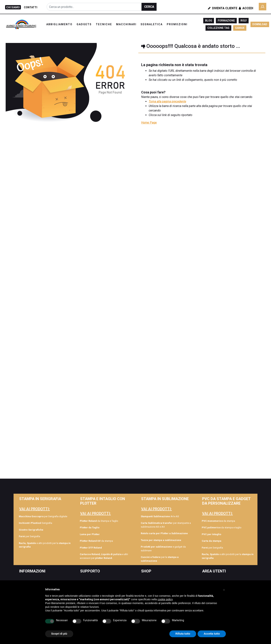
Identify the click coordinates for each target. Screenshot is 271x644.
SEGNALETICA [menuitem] (152, 24)
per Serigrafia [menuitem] (29, 536)
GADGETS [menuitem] (84, 24)
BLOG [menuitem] (209, 21)
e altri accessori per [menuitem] (104, 556)
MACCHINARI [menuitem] (126, 24)
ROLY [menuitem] (244, 21)
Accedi (246, 8)
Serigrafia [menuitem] (35, 523)
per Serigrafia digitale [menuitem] (43, 516)
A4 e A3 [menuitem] (160, 516)
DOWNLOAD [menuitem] (260, 24)
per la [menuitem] (160, 559)
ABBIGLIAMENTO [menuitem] (59, 24)
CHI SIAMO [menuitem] (13, 7)
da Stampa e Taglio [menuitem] (99, 521)
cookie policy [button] (165, 599)
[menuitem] (45, 530)
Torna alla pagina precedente (167, 101)
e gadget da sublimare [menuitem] (163, 549)
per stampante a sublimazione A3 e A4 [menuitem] (166, 525)
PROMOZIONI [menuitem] (177, 24)
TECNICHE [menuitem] (104, 24)
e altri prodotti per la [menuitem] (45, 545)
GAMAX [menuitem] (240, 28)
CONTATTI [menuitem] (31, 7)
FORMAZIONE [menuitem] (226, 21)
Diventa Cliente (223, 8)
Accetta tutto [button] (212, 634)
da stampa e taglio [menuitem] (222, 527)
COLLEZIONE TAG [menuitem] (218, 28)
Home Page (149, 123)
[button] (149, 7)
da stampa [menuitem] (96, 541)
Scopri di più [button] (59, 634)
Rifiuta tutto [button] (183, 634)
